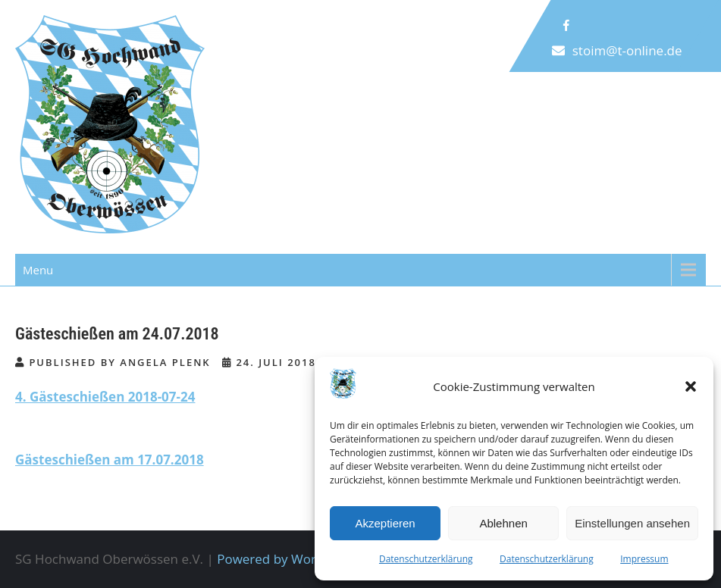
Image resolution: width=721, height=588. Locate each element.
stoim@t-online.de (627, 50)
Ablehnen (503, 523)
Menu (38, 270)
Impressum (644, 559)
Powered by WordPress (287, 559)
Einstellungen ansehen (632, 523)
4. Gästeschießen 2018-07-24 (105, 397)
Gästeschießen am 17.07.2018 (110, 460)
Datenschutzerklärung (426, 559)
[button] (691, 386)
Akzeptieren (385, 523)
